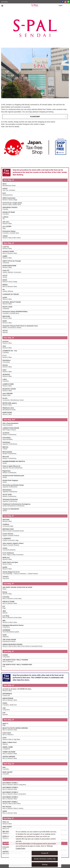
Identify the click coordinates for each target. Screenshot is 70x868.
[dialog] (35, 848)
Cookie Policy (21, 848)
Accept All (45, 853)
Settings (45, 864)
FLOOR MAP (35, 117)
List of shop (4, 2)
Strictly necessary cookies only (45, 859)
